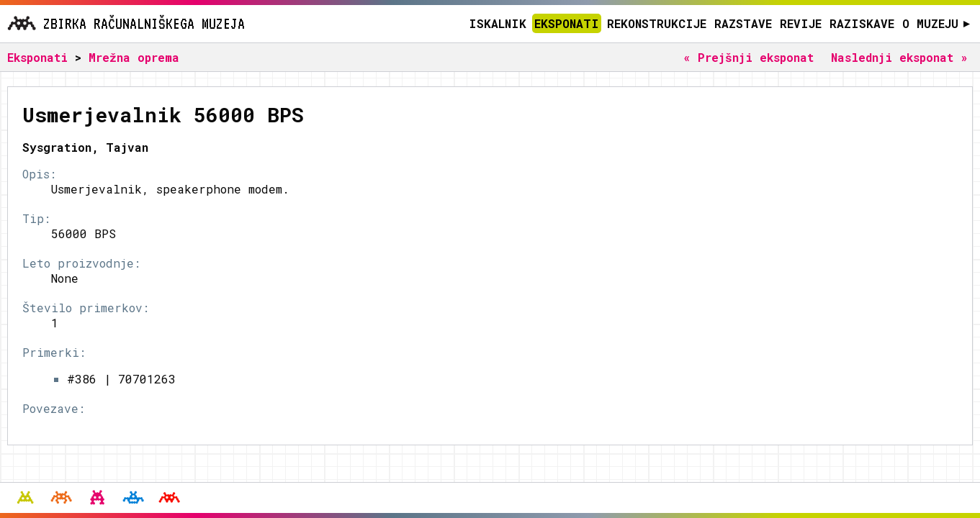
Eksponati (567, 23)
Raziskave (862, 23)
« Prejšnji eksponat (749, 57)
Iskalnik (498, 23)
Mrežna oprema (134, 57)
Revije (801, 23)
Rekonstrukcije (657, 23)
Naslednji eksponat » (899, 57)
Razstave (743, 23)
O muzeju (936, 23)
